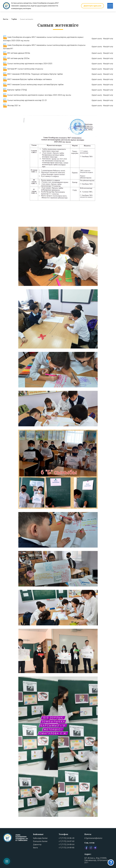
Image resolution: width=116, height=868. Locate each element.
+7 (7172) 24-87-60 (66, 841)
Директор (37, 844)
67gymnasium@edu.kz (93, 838)
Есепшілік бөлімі (40, 841)
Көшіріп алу (108, 39)
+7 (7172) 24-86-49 (66, 838)
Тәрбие (14, 19)
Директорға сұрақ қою (92, 6)
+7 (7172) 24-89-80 (66, 848)
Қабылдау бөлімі (40, 838)
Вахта (35, 848)
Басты (6, 19)
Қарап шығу (97, 39)
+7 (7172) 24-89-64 (66, 844)
